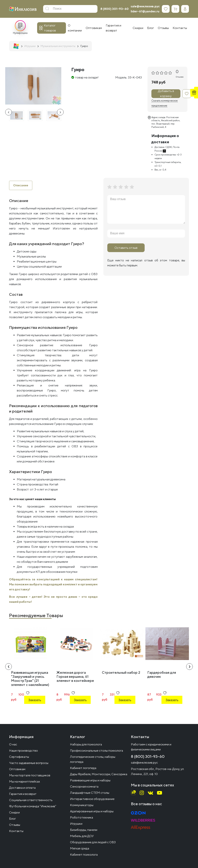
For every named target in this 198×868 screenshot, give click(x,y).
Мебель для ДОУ (82, 836)
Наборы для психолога (86, 744)
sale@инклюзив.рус (145, 6)
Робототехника (82, 817)
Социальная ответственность (31, 800)
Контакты (16, 831)
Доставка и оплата (22, 788)
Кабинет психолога (84, 855)
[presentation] (9, 112)
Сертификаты (19, 757)
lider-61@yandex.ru (145, 11)
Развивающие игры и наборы (90, 780)
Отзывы (15, 825)
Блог (12, 819)
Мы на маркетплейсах (25, 781)
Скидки (14, 812)
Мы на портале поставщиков (30, 775)
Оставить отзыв (126, 248)
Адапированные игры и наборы (92, 811)
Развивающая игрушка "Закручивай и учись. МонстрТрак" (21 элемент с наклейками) (30, 679)
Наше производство (23, 751)
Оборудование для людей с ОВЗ (93, 842)
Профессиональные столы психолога (96, 751)
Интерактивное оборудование (92, 799)
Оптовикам (17, 769)
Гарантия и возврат (23, 794)
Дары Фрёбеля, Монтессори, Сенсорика (99, 774)
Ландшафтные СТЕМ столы (90, 793)
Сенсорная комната (84, 787)
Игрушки (76, 824)
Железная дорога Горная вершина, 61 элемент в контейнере (75, 677)
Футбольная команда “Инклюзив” (33, 806)
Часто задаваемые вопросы (29, 763)
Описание (21, 185)
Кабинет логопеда (83, 768)
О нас (13, 744)
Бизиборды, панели (84, 830)
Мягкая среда (80, 848)
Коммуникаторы (82, 805)
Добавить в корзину (166, 94)
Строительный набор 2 (121, 672)
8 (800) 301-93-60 (114, 9)
